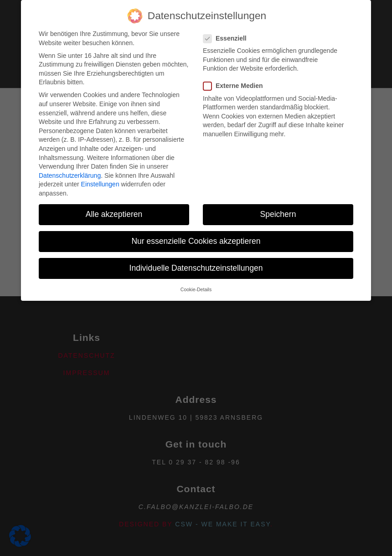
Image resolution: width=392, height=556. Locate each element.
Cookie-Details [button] (196, 276)
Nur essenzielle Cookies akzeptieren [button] (196, 227)
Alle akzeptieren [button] (114, 201)
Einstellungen (100, 170)
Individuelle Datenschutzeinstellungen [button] (196, 254)
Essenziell (228, 25)
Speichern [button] (278, 201)
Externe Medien (236, 72)
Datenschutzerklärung (70, 162)
